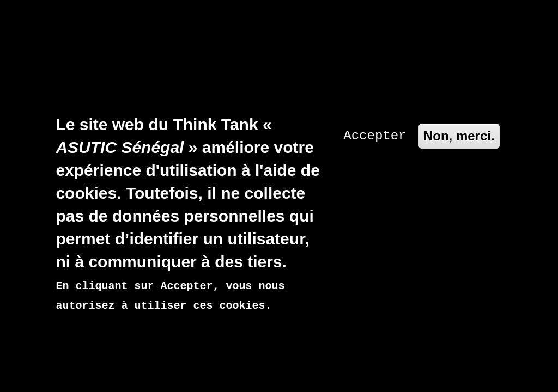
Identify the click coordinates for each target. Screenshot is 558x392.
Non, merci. (459, 90)
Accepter (375, 90)
